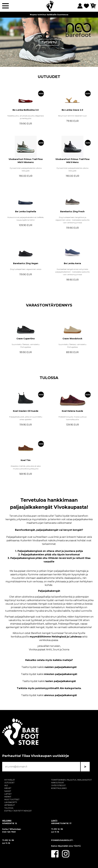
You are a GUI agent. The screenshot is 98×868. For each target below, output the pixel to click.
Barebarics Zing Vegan (26, 263)
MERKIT (8, 797)
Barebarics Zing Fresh (72, 212)
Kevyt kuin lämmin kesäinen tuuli (72, 116)
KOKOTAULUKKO (59, 788)
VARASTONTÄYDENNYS (49, 305)
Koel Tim (26, 460)
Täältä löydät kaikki (49, 667)
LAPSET (8, 794)
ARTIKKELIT (10, 805)
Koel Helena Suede (72, 411)
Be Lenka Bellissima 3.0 (26, 110)
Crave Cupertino (26, 339)
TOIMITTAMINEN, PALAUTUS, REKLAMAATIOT (71, 780)
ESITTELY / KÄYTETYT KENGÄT (18, 811)
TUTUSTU (49, 42)
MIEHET (8, 788)
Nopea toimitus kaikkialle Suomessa (49, 15)
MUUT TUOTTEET (12, 799)
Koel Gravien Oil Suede (26, 411)
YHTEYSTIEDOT (58, 785)
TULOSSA (49, 378)
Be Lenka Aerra (72, 263)
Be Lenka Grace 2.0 (72, 110)
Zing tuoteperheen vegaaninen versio (26, 269)
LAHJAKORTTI (11, 802)
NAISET (8, 791)
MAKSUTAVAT (58, 783)
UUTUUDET (49, 77)
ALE (6, 785)
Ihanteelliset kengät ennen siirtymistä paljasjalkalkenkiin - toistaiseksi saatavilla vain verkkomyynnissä (72, 272)
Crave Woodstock (72, 339)
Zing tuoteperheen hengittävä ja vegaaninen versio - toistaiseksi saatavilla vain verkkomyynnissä (72, 220)
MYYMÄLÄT (10, 780)
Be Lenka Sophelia (26, 212)
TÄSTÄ (77, 846)
